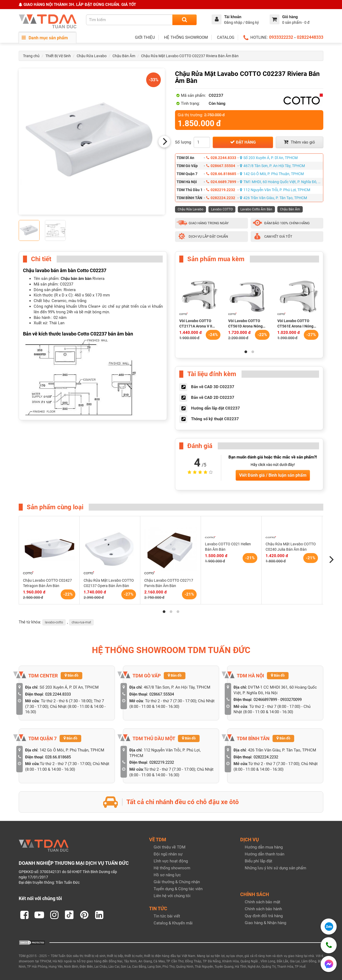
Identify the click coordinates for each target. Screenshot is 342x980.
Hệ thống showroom (172, 868)
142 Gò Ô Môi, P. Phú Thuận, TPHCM (272, 174)
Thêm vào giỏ (299, 142)
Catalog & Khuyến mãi (173, 923)
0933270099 (291, 700)
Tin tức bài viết (167, 916)
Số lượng (183, 142)
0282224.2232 (221, 198)
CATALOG (226, 37)
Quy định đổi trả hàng (264, 916)
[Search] (184, 20)
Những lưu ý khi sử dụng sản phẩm (275, 868)
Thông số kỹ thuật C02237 (215, 419)
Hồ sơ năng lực (167, 875)
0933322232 (281, 37)
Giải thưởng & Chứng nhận (177, 882)
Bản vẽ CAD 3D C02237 (213, 387)
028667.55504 (221, 166)
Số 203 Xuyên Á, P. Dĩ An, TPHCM (269, 158)
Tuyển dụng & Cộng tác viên (178, 889)
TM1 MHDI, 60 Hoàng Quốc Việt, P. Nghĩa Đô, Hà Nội (281, 182)
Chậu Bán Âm (124, 56)
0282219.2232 (221, 190)
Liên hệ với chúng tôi (172, 896)
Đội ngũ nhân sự (168, 854)
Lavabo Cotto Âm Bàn (256, 209)
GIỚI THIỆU (145, 37)
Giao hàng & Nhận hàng (265, 923)
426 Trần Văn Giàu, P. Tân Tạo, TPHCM (273, 198)
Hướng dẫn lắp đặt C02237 (215, 408)
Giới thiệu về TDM (170, 847)
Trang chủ (31, 56)
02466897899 (265, 700)
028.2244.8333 (221, 158)
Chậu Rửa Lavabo (92, 56)
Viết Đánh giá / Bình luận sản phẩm (273, 475)
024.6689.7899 (221, 182)
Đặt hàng (243, 142)
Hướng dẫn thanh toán (265, 854)
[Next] (164, 142)
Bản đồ (71, 675)
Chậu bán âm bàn (76, 279)
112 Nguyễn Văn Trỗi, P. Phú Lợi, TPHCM (275, 190)
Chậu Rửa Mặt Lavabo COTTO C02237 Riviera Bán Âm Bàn (190, 56)
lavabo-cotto (54, 622)
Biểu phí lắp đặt (259, 861)
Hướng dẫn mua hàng (264, 847)
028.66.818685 (221, 174)
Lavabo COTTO (222, 209)
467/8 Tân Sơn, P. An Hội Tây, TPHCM (272, 166)
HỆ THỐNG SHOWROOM (186, 37)
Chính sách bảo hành (263, 909)
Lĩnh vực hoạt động (171, 861)
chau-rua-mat (81, 622)
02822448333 (310, 37)
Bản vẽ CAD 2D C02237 (213, 398)
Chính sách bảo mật (263, 902)
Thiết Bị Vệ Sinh (58, 56)
